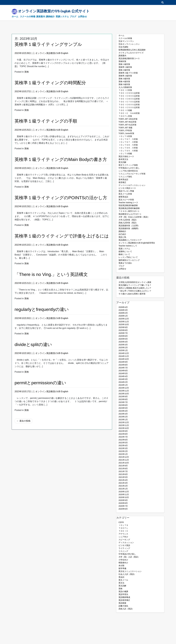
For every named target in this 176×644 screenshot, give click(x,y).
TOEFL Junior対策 (126, 133)
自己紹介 (122, 234)
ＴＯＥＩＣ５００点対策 (129, 107)
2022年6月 (123, 440)
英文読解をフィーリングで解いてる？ (135, 285)
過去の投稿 (25, 421)
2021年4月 (123, 480)
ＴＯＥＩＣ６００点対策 (129, 105)
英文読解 (122, 162)
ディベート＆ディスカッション (132, 185)
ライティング (124, 548)
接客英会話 (123, 197)
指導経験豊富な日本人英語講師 (132, 50)
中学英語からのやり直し (129, 168)
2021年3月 (123, 483)
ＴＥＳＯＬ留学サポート (129, 211)
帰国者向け (123, 563)
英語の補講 (123, 591)
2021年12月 (124, 457)
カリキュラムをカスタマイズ (131, 53)
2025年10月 (124, 324)
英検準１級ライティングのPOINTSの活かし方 (61, 198)
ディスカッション (126, 542)
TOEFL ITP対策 (125, 130)
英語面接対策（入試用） (129, 226)
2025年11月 (124, 322)
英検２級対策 (124, 70)
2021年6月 (123, 474)
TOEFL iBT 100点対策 (128, 119)
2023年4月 (123, 411)
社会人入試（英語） (127, 574)
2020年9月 (123, 500)
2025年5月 (123, 339)
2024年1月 (123, 385)
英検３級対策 (124, 79)
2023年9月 (123, 396)
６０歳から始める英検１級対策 (132, 294)
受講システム (62, 17)
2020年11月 (124, 494)
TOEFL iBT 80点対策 (127, 122)
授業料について (125, 251)
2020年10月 (124, 497)
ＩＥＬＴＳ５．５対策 (128, 151)
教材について (124, 254)
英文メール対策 (125, 194)
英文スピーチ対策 (126, 200)
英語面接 (122, 603)
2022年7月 (123, 437)
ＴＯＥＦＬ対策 (125, 116)
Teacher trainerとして (128, 246)
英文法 (121, 583)
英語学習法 (123, 594)
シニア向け (123, 537)
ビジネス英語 (124, 545)
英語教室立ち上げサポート (130, 214)
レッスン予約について (128, 257)
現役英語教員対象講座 (128, 205)
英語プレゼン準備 (126, 191)
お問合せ (82, 17)
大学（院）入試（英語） (129, 557)
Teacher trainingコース (128, 203)
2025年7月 (123, 333)
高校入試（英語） (126, 609)
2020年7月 (123, 506)
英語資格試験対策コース (129, 58)
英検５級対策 (124, 84)
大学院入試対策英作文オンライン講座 (135, 282)
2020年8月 (123, 503)
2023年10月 (124, 394)
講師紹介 (50, 17)
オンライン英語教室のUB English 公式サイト (54, 11)
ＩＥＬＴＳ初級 (125, 154)
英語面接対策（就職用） (129, 228)
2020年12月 (124, 492)
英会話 (121, 577)
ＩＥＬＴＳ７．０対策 (128, 142)
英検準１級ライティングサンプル (48, 44)
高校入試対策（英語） (128, 223)
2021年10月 (124, 463)
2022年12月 (124, 422)
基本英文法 (123, 159)
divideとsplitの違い (33, 345)
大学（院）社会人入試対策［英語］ (134, 217)
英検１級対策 (124, 64)
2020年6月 (123, 509)
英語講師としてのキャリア (130, 240)
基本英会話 (123, 179)
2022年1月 (123, 454)
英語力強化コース (126, 156)
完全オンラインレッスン (129, 44)
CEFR (121, 522)
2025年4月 (123, 342)
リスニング (123, 551)
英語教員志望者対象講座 (129, 208)
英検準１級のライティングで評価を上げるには (62, 236)
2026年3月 (123, 310)
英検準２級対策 (125, 76)
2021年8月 (123, 469)
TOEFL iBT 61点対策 (127, 125)
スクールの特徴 (28, 17)
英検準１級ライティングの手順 (46, 121)
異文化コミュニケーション (130, 571)
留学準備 (122, 568)
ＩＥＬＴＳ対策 (125, 136)
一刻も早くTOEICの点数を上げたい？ (135, 291)
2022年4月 (123, 445)
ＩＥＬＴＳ (123, 525)
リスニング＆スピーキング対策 (132, 174)
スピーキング (124, 540)
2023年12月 (124, 388)
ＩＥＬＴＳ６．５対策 (128, 145)
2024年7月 (123, 368)
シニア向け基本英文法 (128, 171)
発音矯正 (122, 182)
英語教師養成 (124, 597)
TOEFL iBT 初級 (125, 128)
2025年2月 (123, 348)
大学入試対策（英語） (128, 220)
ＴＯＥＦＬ (123, 528)
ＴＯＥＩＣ (123, 531)
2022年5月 (123, 443)
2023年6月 (123, 405)
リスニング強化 (125, 177)
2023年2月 (123, 417)
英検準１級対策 (125, 67)
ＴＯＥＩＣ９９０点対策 (129, 93)
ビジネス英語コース (127, 188)
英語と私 (122, 237)
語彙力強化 (123, 606)
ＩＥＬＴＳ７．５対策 (128, 139)
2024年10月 (124, 359)
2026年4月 (123, 307)
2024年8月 (123, 365)
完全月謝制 (123, 47)
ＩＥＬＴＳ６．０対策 (128, 148)
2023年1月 (123, 420)
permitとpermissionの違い (40, 383)
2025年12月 (124, 319)
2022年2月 (123, 451)
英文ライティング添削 (128, 165)
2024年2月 (123, 382)
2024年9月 (123, 362)
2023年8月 (123, 399)
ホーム (15, 17)
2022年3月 (123, 448)
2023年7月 (123, 402)
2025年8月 (123, 330)
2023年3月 (123, 414)
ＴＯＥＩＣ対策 (125, 90)
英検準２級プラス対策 (128, 73)
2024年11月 (124, 356)
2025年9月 (123, 327)
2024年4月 (123, 376)
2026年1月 (123, 316)
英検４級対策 (124, 81)
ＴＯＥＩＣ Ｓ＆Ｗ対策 (129, 113)
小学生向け (123, 560)
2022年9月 (123, 431)
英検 (27, 72)
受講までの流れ (125, 263)
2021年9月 (123, 466)
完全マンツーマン (126, 41)
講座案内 (41, 17)
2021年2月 (123, 486)
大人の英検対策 (125, 87)
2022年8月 (123, 434)
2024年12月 (124, 353)
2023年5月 (123, 408)
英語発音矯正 (124, 600)
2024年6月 (123, 371)
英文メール (123, 580)
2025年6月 (123, 336)
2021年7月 (123, 471)
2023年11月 (124, 391)
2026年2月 (123, 313)
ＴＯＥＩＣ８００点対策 (129, 99)
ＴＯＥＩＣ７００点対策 (129, 102)
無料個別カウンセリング (129, 260)
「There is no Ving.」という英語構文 (51, 274)
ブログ (73, 17)
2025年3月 (123, 345)
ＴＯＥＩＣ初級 (125, 110)
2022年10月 (124, 428)
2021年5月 (123, 477)
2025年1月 (123, 350)
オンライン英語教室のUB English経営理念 (137, 243)
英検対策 (122, 61)
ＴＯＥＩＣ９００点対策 (129, 96)
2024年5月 (123, 373)
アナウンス (123, 534)
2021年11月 (124, 460)
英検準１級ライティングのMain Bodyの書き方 (61, 159)
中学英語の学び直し (127, 554)
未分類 (121, 566)
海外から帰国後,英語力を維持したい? (135, 288)
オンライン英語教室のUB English (52, 53)
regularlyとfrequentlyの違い (42, 309)
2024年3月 (123, 379)
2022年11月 (124, 425)
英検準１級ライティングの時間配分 (50, 83)
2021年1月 (123, 489)
